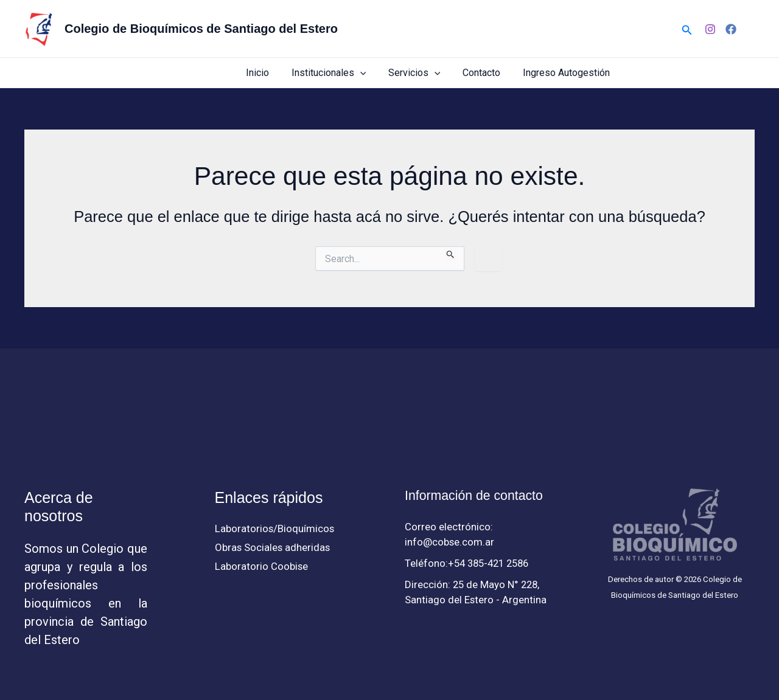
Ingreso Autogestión (568, 73)
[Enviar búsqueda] (451, 252)
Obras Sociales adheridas (273, 548)
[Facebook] (731, 29)
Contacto (486, 73)
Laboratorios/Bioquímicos (275, 528)
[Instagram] (710, 29)
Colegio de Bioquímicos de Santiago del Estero (201, 29)
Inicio (270, 73)
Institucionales (339, 73)
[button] (687, 29)
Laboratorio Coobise (262, 567)
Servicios (421, 73)
